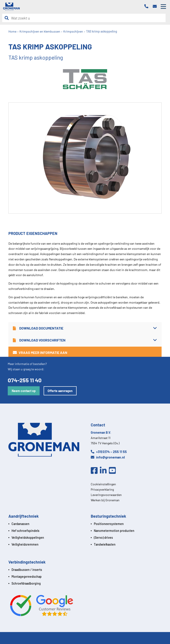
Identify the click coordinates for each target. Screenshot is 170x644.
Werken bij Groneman (105, 500)
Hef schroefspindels (25, 531)
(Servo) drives (103, 538)
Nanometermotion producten (114, 531)
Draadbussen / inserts (27, 570)
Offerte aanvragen (60, 391)
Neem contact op (24, 391)
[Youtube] (113, 471)
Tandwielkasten (105, 544)
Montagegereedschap (27, 577)
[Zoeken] (8, 18)
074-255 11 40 (25, 380)
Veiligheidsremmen (25, 544)
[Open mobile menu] (163, 7)
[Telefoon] (147, 7)
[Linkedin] (104, 471)
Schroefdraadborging (26, 583)
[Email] (156, 7)
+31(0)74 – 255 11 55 (109, 452)
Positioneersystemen (109, 524)
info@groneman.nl (108, 457)
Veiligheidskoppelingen (28, 538)
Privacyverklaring (102, 489)
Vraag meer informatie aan (40, 352)
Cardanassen (20, 524)
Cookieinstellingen (103, 484)
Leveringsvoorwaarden (106, 495)
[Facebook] (95, 471)
